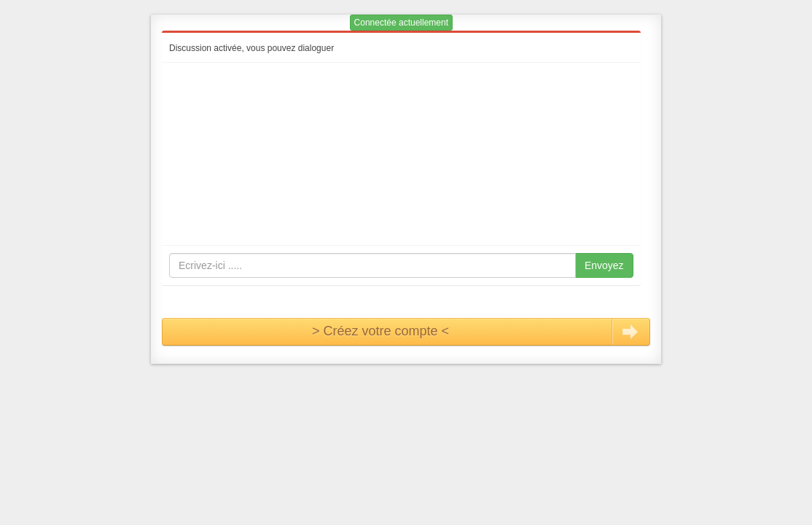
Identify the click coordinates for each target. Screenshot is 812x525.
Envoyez (604, 265)
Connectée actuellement (401, 23)
